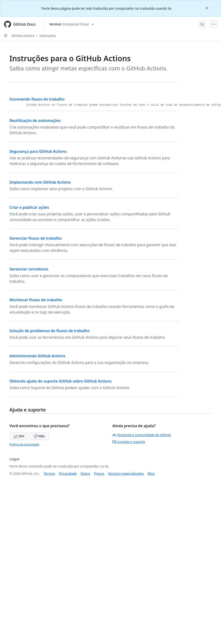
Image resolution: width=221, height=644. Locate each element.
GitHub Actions (23, 36)
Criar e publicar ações (29, 207)
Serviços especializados (126, 473)
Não (39, 436)
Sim (19, 436)
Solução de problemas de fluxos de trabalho (49, 331)
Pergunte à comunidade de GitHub (142, 435)
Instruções (48, 36)
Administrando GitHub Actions (37, 356)
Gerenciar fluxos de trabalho (36, 238)
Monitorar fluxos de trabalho (36, 300)
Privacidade (68, 473)
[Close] (208, 8)
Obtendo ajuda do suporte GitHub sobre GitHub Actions (60, 381)
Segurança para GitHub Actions (38, 151)
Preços (99, 473)
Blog (151, 473)
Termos (49, 473)
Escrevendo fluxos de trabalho (37, 99)
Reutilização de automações (35, 121)
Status (85, 473)
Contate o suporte (129, 442)
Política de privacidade (24, 445)
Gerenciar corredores (29, 269)
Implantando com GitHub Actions (40, 182)
